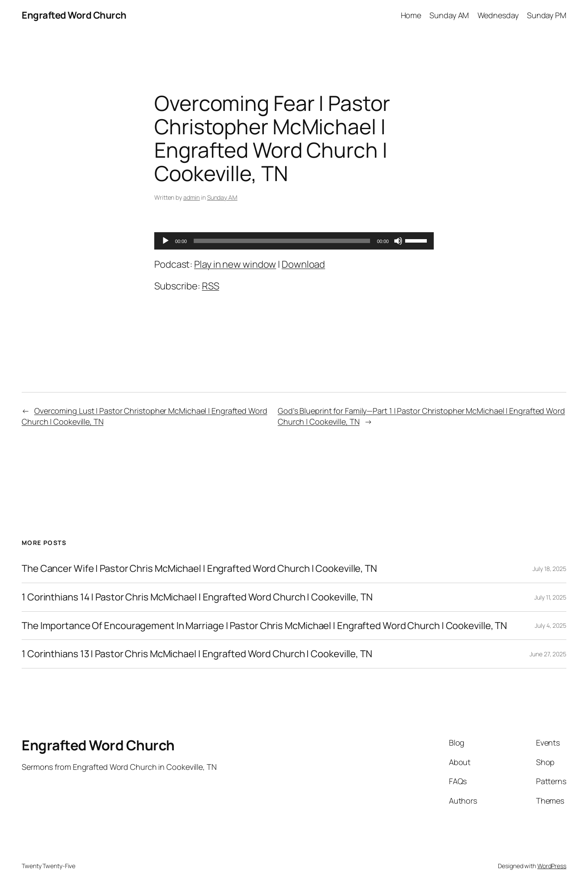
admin (192, 197)
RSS (211, 286)
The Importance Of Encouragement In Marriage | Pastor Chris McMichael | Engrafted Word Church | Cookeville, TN (264, 626)
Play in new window (235, 264)
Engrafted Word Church (74, 15)
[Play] (166, 241)
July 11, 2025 (550, 597)
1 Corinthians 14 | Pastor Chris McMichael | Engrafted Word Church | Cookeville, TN (197, 597)
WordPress (552, 866)
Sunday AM (222, 197)
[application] (294, 241)
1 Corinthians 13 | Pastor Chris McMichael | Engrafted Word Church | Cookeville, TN (197, 654)
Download (303, 264)
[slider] (282, 241)
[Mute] (398, 241)
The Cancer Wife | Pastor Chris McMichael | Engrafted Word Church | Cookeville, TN (199, 569)
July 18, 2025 (549, 569)
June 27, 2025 (548, 654)
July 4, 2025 (551, 625)
